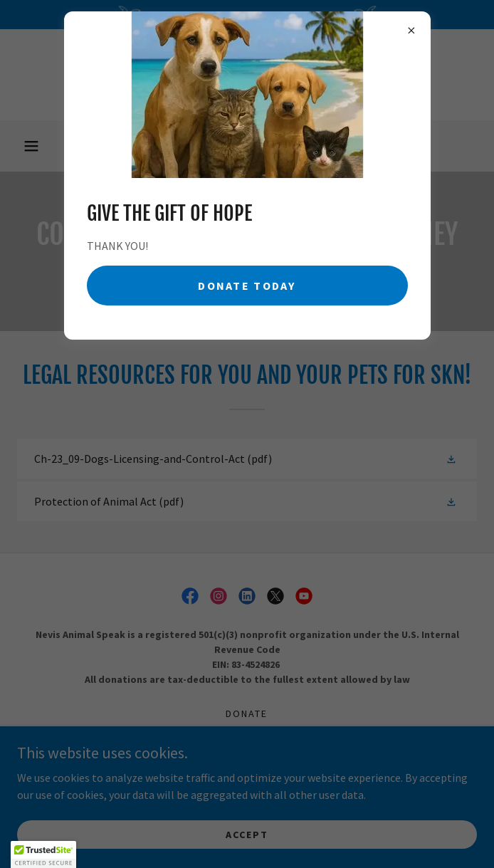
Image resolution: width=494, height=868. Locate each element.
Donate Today (247, 286)
